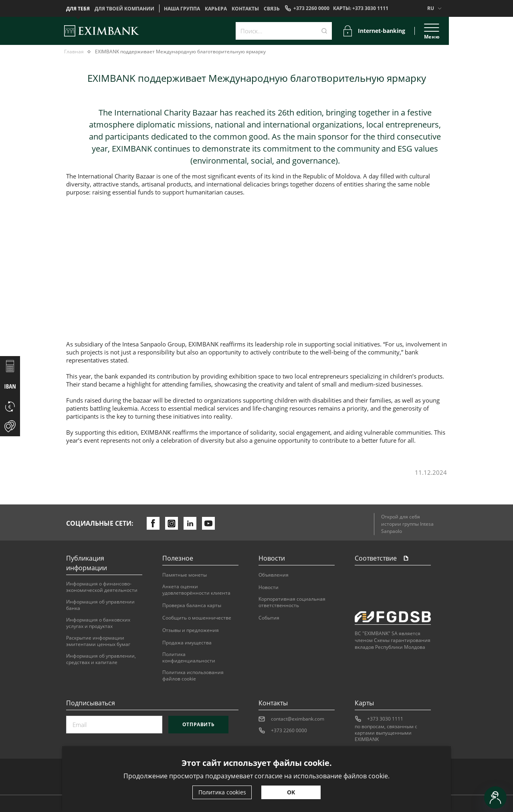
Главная (74, 52)
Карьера (216, 9)
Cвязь (272, 9)
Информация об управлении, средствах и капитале (101, 659)
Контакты (245, 9)
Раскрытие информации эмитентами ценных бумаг (98, 641)
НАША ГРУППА (182, 9)
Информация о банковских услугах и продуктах (98, 623)
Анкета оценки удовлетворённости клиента (196, 590)
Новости (269, 587)
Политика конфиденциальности (189, 658)
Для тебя (78, 9)
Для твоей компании (124, 9)
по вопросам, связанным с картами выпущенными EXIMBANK (386, 733)
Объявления (274, 575)
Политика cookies (222, 792)
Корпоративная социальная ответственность (292, 602)
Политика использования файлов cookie (193, 676)
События (269, 618)
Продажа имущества (187, 643)
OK (291, 792)
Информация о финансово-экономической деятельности (102, 587)
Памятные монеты (185, 575)
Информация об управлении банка (100, 605)
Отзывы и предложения (191, 630)
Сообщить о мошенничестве (197, 618)
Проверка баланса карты (192, 605)
